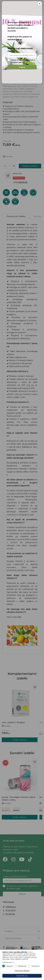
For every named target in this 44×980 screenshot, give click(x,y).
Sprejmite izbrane (22, 971)
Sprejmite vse (22, 976)
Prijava (22, 67)
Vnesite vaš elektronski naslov (20, 50)
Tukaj (20, 62)
